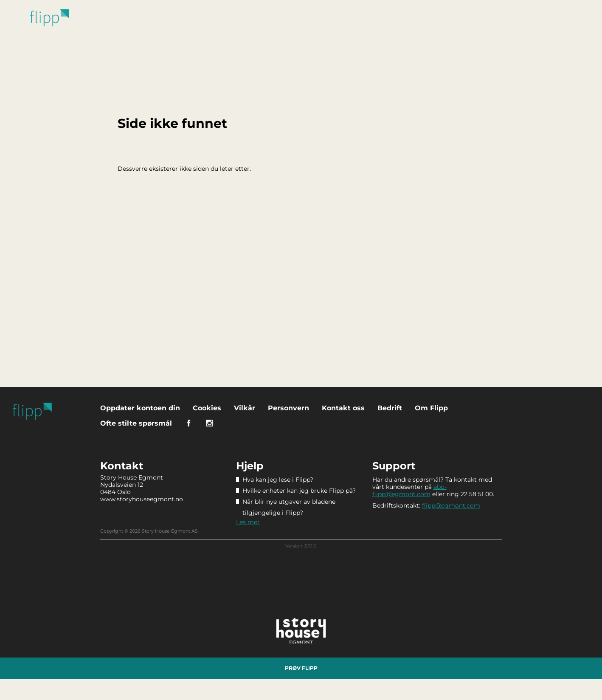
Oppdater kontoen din (140, 408)
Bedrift (390, 408)
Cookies (207, 408)
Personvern (288, 408)
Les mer (248, 522)
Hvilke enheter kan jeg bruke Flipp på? (299, 491)
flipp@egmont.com (451, 505)
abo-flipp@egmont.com (409, 490)
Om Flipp (431, 408)
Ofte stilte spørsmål (136, 423)
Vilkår (245, 408)
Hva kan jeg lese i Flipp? (278, 480)
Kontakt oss (343, 408)
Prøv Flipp (301, 668)
